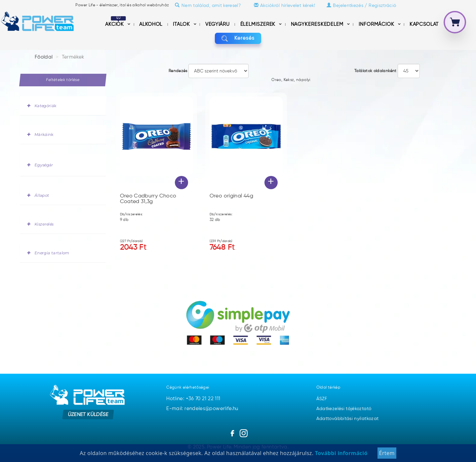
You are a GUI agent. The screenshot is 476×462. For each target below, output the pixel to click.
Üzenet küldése (88, 414)
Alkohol (151, 24)
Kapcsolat (424, 24)
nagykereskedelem (318, 24)
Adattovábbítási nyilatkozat (348, 419)
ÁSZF (322, 399)
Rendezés (178, 71)
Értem (387, 455)
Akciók (116, 24)
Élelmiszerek (259, 24)
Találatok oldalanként (376, 71)
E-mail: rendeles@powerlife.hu (202, 409)
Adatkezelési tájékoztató (344, 409)
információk (377, 24)
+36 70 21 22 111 (203, 399)
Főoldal (44, 57)
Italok (182, 24)
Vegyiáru (218, 24)
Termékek (73, 57)
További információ (340, 455)
